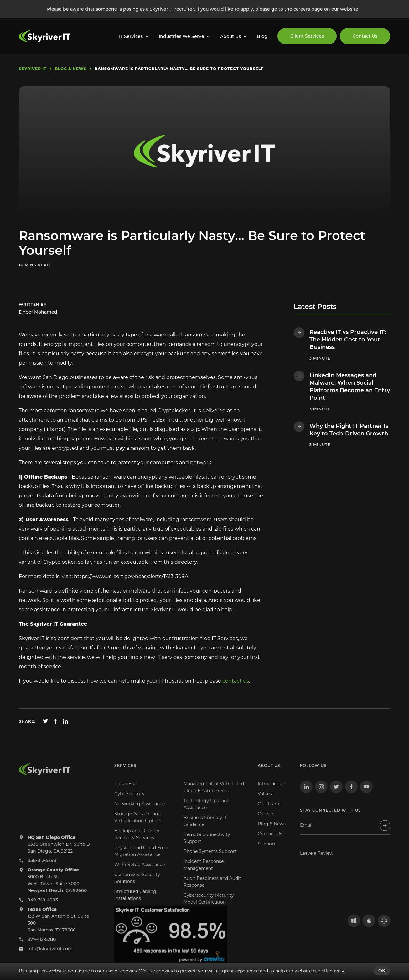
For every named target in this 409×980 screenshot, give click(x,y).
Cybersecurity (129, 802)
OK (382, 971)
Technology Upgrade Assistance (206, 812)
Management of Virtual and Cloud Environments (214, 795)
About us (269, 774)
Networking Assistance (140, 812)
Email (306, 833)
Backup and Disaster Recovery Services (137, 842)
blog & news (71, 69)
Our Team (269, 812)
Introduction (272, 792)
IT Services (131, 36)
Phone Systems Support (210, 859)
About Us (230, 36)
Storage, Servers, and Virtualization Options (138, 825)
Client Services (307, 36)
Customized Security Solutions (137, 886)
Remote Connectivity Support (207, 846)
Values (265, 802)
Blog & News (272, 832)
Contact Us (365, 36)
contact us (236, 681)
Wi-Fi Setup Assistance (140, 873)
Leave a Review (317, 861)
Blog (262, 36)
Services (125, 774)
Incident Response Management (204, 873)
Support (267, 852)
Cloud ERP (126, 792)
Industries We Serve (181, 36)
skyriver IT (33, 69)
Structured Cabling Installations (135, 903)
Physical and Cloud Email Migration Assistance (142, 859)
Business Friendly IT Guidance (205, 829)
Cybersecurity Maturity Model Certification (209, 907)
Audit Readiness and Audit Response (212, 890)
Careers (266, 822)
